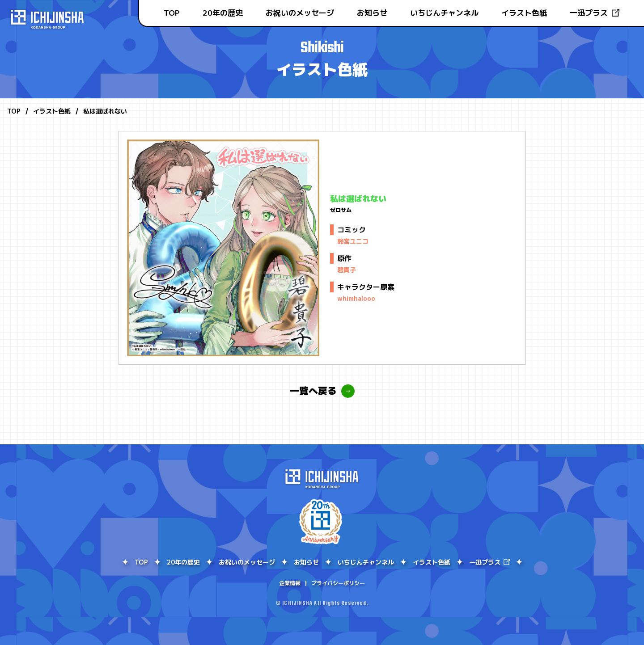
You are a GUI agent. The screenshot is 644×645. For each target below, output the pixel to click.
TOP (172, 13)
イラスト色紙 (524, 13)
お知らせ (372, 13)
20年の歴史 (223, 13)
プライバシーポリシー (338, 583)
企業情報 (290, 583)
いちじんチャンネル (444, 13)
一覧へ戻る (313, 391)
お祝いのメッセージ (300, 13)
